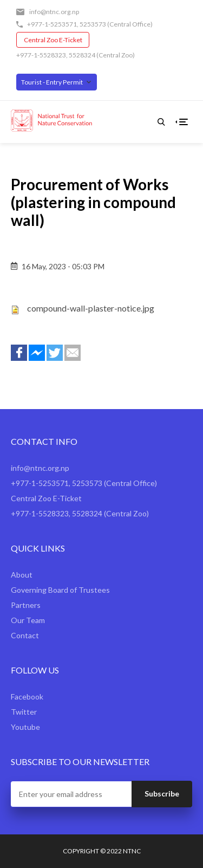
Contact (25, 635)
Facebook (27, 697)
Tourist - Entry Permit (52, 82)
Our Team (28, 620)
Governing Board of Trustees (60, 590)
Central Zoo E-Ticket (53, 40)
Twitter (24, 712)
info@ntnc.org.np (54, 12)
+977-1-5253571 (52, 24)
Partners (26, 605)
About (22, 575)
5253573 (93, 24)
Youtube (25, 727)
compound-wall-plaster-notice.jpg (91, 308)
